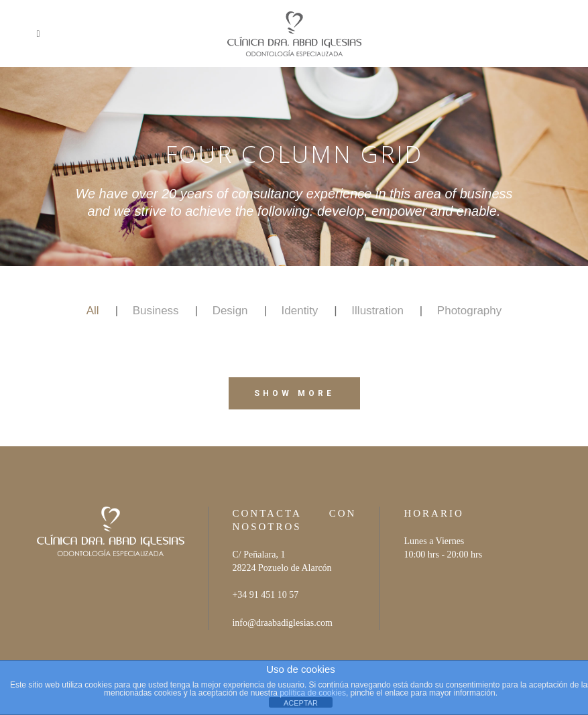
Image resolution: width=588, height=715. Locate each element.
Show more (294, 393)
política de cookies (313, 693)
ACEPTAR (301, 703)
